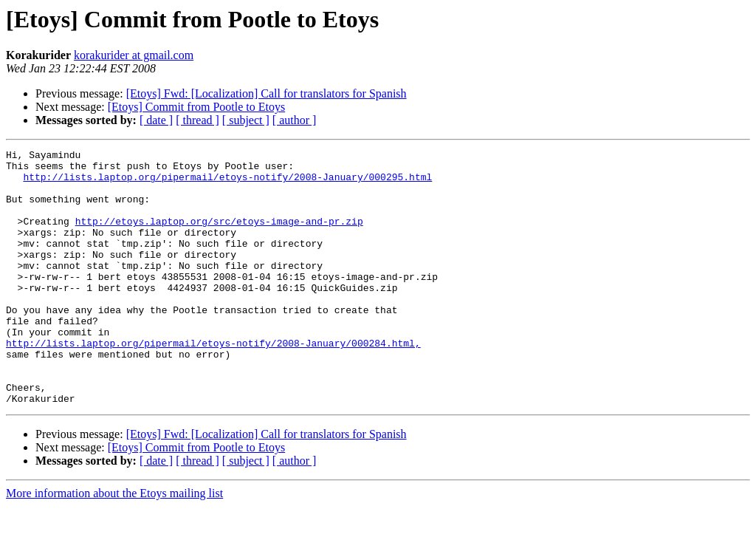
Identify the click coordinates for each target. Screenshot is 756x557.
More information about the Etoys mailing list (114, 544)
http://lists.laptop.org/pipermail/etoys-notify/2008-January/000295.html (227, 183)
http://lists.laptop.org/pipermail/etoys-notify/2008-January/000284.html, (213, 383)
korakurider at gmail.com (134, 55)
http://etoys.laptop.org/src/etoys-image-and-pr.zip (219, 236)
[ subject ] (246, 120)
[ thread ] (197, 120)
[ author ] (295, 120)
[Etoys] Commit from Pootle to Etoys (196, 107)
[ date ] (156, 120)
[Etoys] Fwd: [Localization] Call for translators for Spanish (267, 93)
